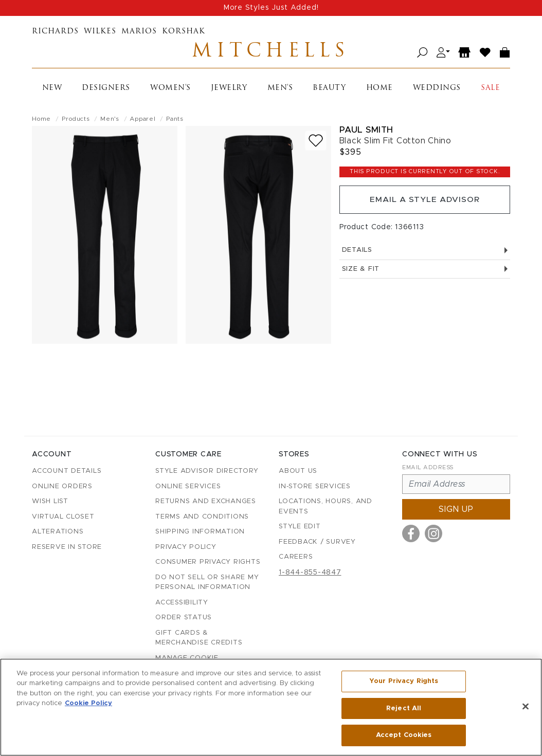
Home (380, 89)
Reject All (404, 708)
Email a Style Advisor (424, 201)
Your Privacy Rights (404, 682)
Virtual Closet (63, 517)
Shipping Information (200, 532)
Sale (490, 89)
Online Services (188, 486)
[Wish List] (485, 53)
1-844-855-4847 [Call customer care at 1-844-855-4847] (310, 573)
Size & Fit (425, 272)
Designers (106, 89)
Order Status (184, 617)
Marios (139, 32)
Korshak (184, 32)
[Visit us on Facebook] (411, 533)
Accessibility (182, 603)
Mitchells (271, 53)
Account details (67, 471)
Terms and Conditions (202, 517)
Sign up (456, 509)
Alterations (58, 532)
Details (425, 253)
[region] (271, 707)
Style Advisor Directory (207, 471)
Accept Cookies (404, 735)
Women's (170, 89)
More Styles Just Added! (271, 8)
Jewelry (229, 89)
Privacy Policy (186, 547)
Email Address (428, 467)
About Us (298, 471)
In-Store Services (315, 486)
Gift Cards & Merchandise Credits (199, 638)
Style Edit (300, 527)
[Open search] (422, 53)
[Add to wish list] (316, 142)
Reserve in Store (67, 547)
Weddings (437, 89)
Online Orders (62, 486)
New (52, 89)
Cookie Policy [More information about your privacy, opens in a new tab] (88, 704)
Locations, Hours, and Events (326, 506)
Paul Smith (366, 131)
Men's (280, 89)
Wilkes (100, 32)
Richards (55, 32)
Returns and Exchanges (206, 501)
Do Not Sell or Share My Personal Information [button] (207, 583)
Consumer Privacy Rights (208, 562)
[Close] (526, 707)
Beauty (329, 89)
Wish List (50, 501)
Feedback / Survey (317, 542)
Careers (296, 557)
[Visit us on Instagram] (433, 533)
